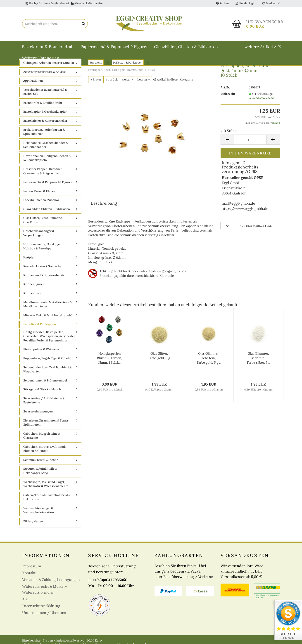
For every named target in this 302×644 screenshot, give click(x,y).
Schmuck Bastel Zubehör (41, 461)
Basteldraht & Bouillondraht (49, 47)
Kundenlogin (245, 3)
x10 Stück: (229, 132)
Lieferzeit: (228, 95)
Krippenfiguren (34, 285)
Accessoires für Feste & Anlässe (45, 73)
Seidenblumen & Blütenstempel (45, 382)
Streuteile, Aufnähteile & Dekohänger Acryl (40, 472)
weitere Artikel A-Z (263, 47)
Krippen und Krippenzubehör (44, 277)
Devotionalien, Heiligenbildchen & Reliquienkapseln (47, 159)
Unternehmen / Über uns (44, 614)
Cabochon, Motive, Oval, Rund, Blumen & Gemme (44, 450)
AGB (26, 600)
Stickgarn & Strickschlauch (42, 391)
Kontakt (29, 574)
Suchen (222, 3)
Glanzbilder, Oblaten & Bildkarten (186, 47)
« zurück (112, 81)
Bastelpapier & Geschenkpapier (45, 113)
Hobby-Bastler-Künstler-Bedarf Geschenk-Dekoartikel (64, 3)
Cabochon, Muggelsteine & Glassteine (42, 437)
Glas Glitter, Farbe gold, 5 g (159, 357)
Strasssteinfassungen (38, 413)
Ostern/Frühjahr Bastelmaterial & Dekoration (47, 499)
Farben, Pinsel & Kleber (39, 193)
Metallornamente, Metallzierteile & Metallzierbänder (48, 305)
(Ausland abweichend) (262, 99)
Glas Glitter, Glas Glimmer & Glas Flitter (43, 221)
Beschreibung (104, 205)
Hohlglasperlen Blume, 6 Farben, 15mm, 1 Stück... (110, 359)
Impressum (32, 567)
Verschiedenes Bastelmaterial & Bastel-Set (45, 93)
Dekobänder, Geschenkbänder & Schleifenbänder (46, 146)
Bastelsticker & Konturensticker (45, 122)
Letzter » (144, 81)
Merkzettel (271, 3)
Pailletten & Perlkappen (40, 326)
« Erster (96, 81)
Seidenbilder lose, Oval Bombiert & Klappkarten (48, 371)
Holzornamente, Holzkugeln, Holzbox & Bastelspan (43, 248)
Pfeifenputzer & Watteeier (41, 351)
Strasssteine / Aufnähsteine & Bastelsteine (44, 402)
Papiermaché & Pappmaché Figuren (115, 47)
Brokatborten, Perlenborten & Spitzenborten (44, 133)
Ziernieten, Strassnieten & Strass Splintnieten (46, 424)
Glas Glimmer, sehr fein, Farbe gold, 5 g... (209, 359)
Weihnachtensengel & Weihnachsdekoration (39, 512)
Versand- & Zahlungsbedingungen (51, 581)
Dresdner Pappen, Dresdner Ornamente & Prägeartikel (43, 173)
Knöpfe (28, 259)
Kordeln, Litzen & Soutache (42, 268)
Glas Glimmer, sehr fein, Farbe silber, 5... (258, 359)
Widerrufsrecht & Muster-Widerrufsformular (45, 590)
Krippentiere (32, 295)
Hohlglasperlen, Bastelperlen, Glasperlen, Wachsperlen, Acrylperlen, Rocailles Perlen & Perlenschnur (50, 338)
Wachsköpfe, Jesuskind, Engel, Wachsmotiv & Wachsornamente (46, 485)
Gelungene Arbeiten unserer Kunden (49, 64)
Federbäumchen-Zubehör (41, 201)
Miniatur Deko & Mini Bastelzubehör (49, 317)
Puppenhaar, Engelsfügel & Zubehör (48, 360)
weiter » (127, 81)
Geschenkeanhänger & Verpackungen (39, 234)
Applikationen (33, 82)
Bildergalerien (33, 523)
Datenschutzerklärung (41, 607)
